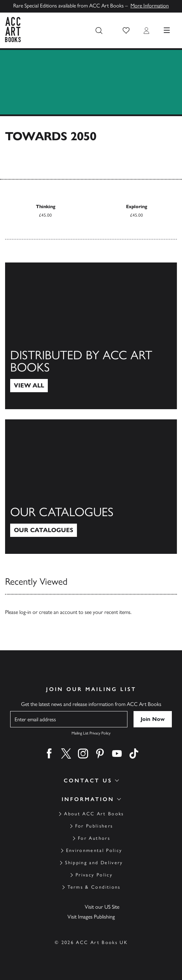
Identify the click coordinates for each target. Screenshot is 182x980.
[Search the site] (99, 31)
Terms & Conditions (94, 887)
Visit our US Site (102, 907)
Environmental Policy (94, 850)
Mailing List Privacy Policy (91, 733)
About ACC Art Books (94, 814)
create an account (58, 612)
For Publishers (94, 826)
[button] (126, 31)
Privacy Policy (94, 875)
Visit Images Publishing (91, 917)
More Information (150, 6)
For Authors (94, 838)
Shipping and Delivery (94, 863)
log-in (25, 612)
